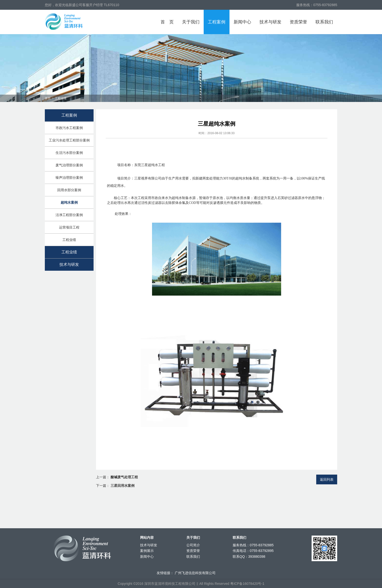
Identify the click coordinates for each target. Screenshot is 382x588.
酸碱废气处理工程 (124, 477)
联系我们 (324, 22)
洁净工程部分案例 (69, 215)
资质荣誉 (298, 22)
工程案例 (217, 22)
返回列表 (327, 479)
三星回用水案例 (123, 486)
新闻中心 (242, 22)
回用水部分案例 (69, 190)
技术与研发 (270, 22)
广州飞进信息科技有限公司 (195, 573)
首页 (167, 22)
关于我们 (191, 22)
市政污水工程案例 (69, 128)
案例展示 (147, 551)
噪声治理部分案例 (69, 178)
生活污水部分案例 (69, 153)
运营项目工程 (69, 227)
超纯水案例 (69, 202)
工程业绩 (69, 240)
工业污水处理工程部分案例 (69, 140)
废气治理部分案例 (69, 165)
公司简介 (193, 545)
